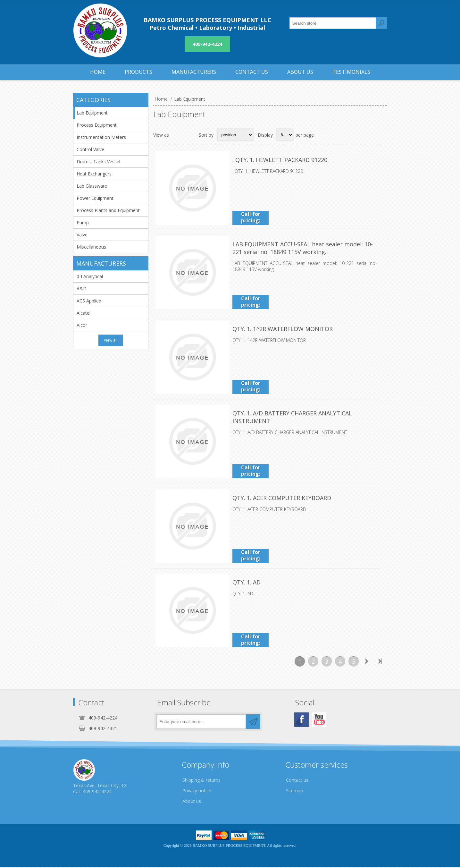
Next (367, 662)
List (190, 135)
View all (111, 340)
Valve (82, 235)
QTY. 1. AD (247, 583)
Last (381, 662)
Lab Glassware (92, 186)
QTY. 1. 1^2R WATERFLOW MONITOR (283, 329)
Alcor (82, 325)
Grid (177, 135)
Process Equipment (97, 125)
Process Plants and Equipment (108, 210)
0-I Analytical (90, 276)
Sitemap (294, 791)
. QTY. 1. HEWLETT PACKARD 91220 (280, 160)
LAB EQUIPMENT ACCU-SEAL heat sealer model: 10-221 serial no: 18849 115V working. (307, 248)
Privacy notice (197, 791)
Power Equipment (95, 198)
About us (192, 802)
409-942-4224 (207, 44)
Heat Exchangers (94, 174)
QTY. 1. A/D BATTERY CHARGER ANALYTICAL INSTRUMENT (292, 418)
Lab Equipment (92, 113)
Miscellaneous (91, 247)
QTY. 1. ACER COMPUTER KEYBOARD (282, 498)
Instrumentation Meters (101, 137)
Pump (83, 222)
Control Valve (90, 149)
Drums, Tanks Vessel (98, 162)
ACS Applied (89, 301)
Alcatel (84, 313)
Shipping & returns (201, 781)
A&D (82, 289)
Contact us (297, 781)
